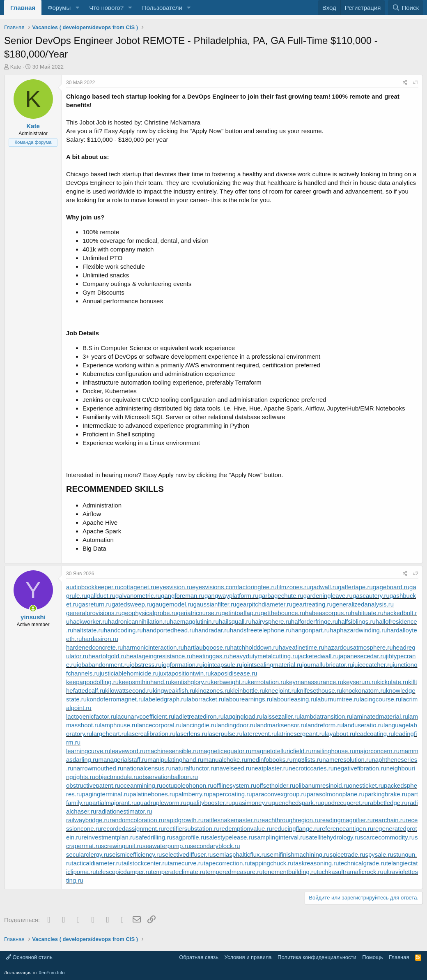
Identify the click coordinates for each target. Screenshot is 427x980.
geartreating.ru (312, 604)
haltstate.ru (89, 630)
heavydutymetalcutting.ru (264, 656)
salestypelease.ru (230, 837)
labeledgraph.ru (165, 699)
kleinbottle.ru (247, 691)
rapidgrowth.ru (184, 820)
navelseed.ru (234, 768)
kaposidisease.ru (234, 673)
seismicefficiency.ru (136, 854)
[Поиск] (405, 8)
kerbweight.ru (229, 682)
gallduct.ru (101, 596)
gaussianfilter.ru (215, 604)
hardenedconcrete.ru (94, 647)
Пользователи (162, 8)
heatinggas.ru (211, 656)
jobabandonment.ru (103, 665)
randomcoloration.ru (137, 820)
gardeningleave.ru (328, 596)
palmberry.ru (192, 794)
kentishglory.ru (191, 682)
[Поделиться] (405, 83)
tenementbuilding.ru (290, 872)
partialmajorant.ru (113, 803)
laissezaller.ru (281, 716)
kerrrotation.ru (267, 682)
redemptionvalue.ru (246, 829)
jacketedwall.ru (318, 656)
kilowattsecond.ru (129, 691)
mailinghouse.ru (333, 751)
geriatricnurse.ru (199, 613)
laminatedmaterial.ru (380, 716)
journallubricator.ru (327, 665)
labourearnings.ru (248, 699)
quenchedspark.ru (296, 803)
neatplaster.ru (270, 768)
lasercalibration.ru (151, 734)
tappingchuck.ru (272, 863)
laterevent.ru (260, 734)
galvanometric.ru (138, 596)
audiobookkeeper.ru (93, 587)
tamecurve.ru (186, 863)
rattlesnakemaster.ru (232, 820)
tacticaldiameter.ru (96, 863)
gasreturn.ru (95, 604)
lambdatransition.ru (326, 716)
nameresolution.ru (347, 760)
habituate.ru (367, 613)
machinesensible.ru (172, 751)
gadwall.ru (324, 587)
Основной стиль (29, 957)
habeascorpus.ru (328, 613)
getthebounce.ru (283, 613)
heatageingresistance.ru (159, 656)
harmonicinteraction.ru (153, 647)
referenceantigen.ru (347, 829)
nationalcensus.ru (147, 768)
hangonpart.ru (311, 630)
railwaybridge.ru (88, 820)
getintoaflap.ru (241, 613)
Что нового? (106, 8)
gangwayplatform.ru (232, 596)
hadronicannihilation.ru (139, 621)
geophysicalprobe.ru (149, 613)
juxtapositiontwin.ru (185, 673)
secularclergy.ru (88, 854)
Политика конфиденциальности (317, 957)
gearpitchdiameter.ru (264, 604)
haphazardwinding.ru (358, 630)
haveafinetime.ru (302, 647)
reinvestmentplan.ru (109, 837)
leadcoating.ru (374, 734)
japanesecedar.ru (362, 656)
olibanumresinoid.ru (322, 785)
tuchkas (327, 872)
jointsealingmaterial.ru (272, 665)
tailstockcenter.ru (145, 863)
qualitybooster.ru (209, 803)
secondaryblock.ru (215, 846)
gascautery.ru (371, 596)
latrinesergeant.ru (301, 734)
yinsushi (33, 617)
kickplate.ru (393, 682)
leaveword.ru (128, 751)
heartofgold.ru (107, 656)
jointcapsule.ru (223, 665)
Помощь (372, 957)
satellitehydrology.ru (333, 837)
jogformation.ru (182, 665)
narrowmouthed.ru (99, 768)
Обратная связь (199, 957)
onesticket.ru (366, 785)
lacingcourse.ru (381, 699)
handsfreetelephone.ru (261, 630)
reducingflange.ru (296, 829)
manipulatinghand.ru (175, 760)
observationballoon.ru (169, 777)
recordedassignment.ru (132, 829)
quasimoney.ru (251, 803)
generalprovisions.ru (94, 613)
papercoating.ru (230, 794)
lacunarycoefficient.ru (145, 716)
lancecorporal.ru (159, 725)
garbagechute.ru (281, 596)
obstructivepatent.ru (93, 785)
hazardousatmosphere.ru (359, 647)
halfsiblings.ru (357, 621)
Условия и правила (248, 957)
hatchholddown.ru (254, 647)
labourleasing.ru (294, 699)
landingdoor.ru (236, 725)
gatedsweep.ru (132, 604)
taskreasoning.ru (316, 863)
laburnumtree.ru (338, 699)
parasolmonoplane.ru (336, 794)
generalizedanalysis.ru (363, 604)
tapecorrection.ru (227, 863)
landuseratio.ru (363, 725)
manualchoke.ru (225, 760)
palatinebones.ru (152, 794)
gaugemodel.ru (172, 604)
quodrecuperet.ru (344, 803)
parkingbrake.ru (386, 794)
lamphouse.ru (119, 725)
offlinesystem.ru (235, 785)
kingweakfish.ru (174, 691)
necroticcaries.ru (311, 768)
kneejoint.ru (281, 691)
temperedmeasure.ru (234, 872)
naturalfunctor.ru (194, 768)
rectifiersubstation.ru (192, 829)
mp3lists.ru (308, 760)
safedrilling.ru (154, 837)
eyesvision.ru (174, 587)
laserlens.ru (192, 734)
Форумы (59, 8)
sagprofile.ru (189, 837)
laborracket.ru (206, 699)
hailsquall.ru (235, 621)
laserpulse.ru (225, 734)
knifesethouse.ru (319, 691)
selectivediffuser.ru (187, 854)
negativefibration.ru (360, 768)
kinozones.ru (212, 691)
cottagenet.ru (138, 587)
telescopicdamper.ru (124, 872)
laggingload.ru (243, 716)
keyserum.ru (360, 682)
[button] (77, 8)
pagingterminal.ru (106, 794)
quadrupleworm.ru (162, 803)
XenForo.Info (52, 973)
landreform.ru (325, 725)
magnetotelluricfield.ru (281, 751)
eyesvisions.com (215, 587)
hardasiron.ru (100, 639)
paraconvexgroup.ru (279, 794)
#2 (416, 574)
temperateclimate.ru (178, 872)
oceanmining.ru (141, 785)
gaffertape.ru (355, 587)
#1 (416, 83)
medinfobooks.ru (270, 760)
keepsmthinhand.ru (145, 682)
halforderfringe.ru (315, 621)
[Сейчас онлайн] (33, 608)
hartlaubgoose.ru (207, 647)
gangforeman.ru (183, 596)
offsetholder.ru (276, 785)
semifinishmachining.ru (298, 854)
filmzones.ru (293, 587)
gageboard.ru (391, 587)
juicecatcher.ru (373, 665)
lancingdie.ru (199, 725)
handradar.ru (212, 630)
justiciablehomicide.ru (129, 673)
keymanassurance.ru (315, 682)
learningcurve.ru (88, 751)
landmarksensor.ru (281, 725)
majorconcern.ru (377, 751)
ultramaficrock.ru (361, 872)
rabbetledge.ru (388, 803)
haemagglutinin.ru (194, 621)
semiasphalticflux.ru (240, 854)
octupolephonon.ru (188, 785)
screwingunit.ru (122, 846)
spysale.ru (379, 854)
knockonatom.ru (364, 691)
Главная (23, 8)
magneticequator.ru (225, 751)
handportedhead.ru (169, 630)
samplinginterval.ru (280, 837)
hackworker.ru (88, 621)
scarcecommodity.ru (387, 837)
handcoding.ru (123, 630)
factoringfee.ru (257, 587)
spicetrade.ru (348, 854)
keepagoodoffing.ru (92, 682)
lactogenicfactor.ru (91, 716)
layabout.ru (340, 734)
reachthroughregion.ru (290, 820)
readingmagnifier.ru (347, 820)
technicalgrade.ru (363, 863)
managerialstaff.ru (123, 760)
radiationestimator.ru (124, 811)
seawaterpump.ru (166, 846)
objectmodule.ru (117, 777)
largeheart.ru (109, 734)
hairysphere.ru (271, 621)
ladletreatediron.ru (199, 716)
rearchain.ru (389, 820)
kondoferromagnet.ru (115, 699)
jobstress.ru (146, 665)
